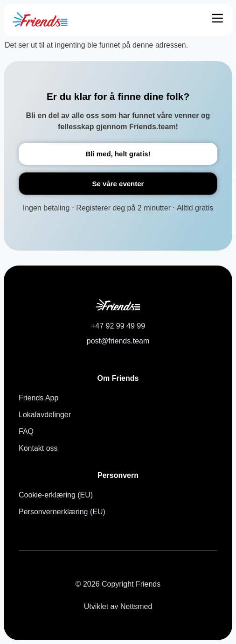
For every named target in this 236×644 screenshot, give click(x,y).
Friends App (38, 398)
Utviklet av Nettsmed (118, 606)
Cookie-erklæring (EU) (56, 495)
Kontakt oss (38, 448)
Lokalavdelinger (45, 415)
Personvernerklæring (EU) (62, 512)
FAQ (26, 431)
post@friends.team (118, 341)
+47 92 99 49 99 (118, 326)
